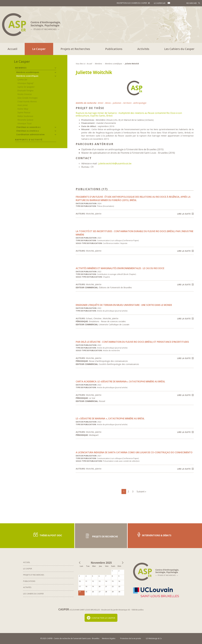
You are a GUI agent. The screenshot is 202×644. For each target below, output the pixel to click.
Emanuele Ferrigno (25, 91)
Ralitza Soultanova (25, 116)
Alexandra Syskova (25, 120)
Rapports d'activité (29, 140)
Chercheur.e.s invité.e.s (27, 131)
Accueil (12, 49)
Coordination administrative (30, 134)
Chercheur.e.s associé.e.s (28, 127)
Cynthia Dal (22, 80)
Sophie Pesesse (24, 112)
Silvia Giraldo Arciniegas (27, 98)
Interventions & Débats (154, 535)
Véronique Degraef (25, 83)
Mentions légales (109, 638)
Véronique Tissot (24, 123)
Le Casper (39, 49)
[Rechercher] (187, 3)
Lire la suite (185, 214)
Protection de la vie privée (131, 638)
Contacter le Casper (101, 618)
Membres (21, 68)
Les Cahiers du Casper (179, 49)
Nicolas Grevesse (25, 94)
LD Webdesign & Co (154, 638)
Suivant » (141, 492)
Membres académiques (28, 72)
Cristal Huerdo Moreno (27, 101)
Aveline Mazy (23, 109)
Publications (114, 49)
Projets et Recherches (75, 49)
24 (80, 592)
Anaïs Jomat (22, 105)
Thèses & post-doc (48, 535)
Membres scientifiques (27, 76)
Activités (143, 49)
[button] (55, 68)
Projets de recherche (101, 536)
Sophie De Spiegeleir (26, 87)
